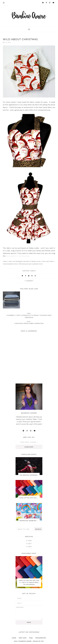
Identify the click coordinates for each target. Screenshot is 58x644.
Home (14, 638)
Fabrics (33, 271)
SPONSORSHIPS (41, 638)
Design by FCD (38, 641)
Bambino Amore (26, 641)
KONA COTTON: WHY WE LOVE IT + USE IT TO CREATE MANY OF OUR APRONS (29, 498)
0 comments (29, 281)
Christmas (26, 271)
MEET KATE (23, 638)
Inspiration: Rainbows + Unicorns (29, 521)
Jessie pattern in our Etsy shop (18, 256)
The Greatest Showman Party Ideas (29, 475)
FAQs (31, 638)
